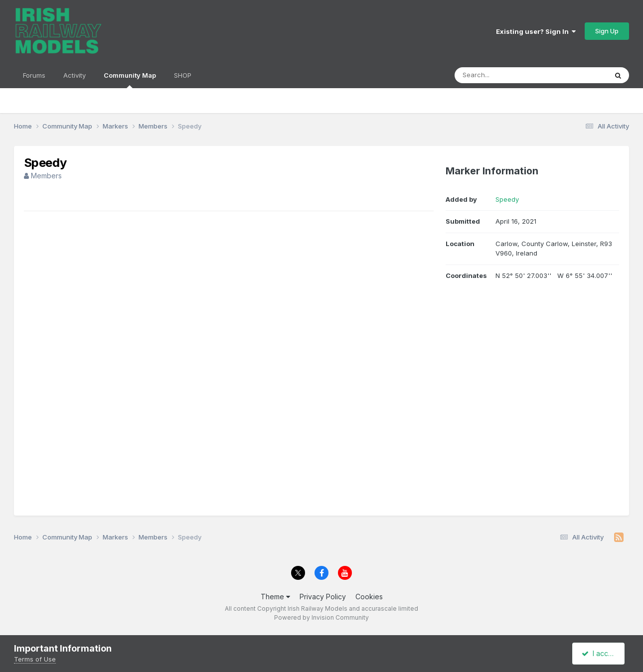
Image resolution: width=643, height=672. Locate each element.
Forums (34, 75)
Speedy (507, 199)
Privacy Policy (323, 597)
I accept (600, 653)
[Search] (504, 75)
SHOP (183, 75)
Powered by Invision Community (321, 617)
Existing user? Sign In (536, 31)
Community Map (130, 80)
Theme (275, 597)
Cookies (369, 597)
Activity (75, 75)
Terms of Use (35, 659)
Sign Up (607, 31)
